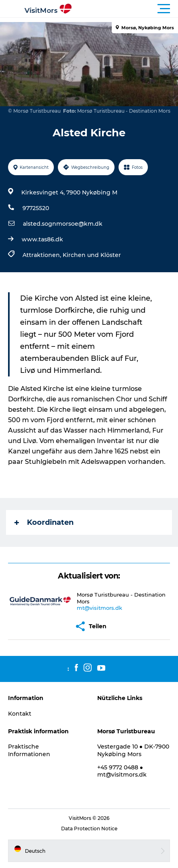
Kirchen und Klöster (92, 255)
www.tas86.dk (42, 239)
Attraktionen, (43, 255)
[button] (125, 9)
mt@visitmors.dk (99, 608)
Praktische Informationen (29, 750)
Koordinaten (44, 522)
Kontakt (20, 714)
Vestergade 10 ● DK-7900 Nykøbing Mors (133, 750)
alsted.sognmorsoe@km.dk (63, 224)
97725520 (36, 208)
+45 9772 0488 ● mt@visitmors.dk (122, 771)
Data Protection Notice (89, 829)
